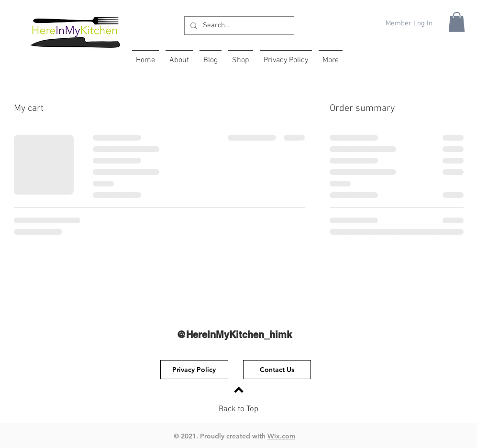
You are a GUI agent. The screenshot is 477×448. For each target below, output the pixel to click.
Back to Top (238, 409)
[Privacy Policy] (194, 370)
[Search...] (238, 26)
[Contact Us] (277, 370)
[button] (457, 22)
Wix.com (281, 436)
